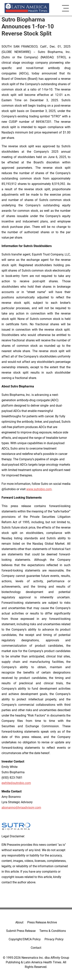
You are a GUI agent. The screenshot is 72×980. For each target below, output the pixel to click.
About (19, 922)
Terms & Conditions (53, 931)
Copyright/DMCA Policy (25, 939)
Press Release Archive (42, 922)
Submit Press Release (21, 931)
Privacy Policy (54, 939)
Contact (36, 948)
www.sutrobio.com (39, 489)
